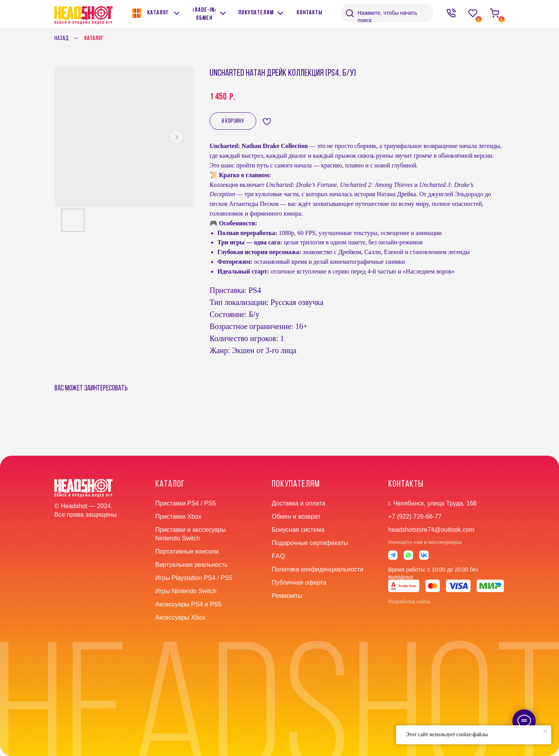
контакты (406, 484)
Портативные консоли (187, 551)
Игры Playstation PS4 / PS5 (194, 578)
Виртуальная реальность (192, 565)
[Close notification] (545, 731)
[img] (223, 13)
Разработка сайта (409, 602)
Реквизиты (287, 596)
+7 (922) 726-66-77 (415, 516)
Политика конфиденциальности (318, 569)
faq (279, 556)
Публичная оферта (299, 583)
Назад (62, 38)
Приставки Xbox (178, 516)
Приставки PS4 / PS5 (186, 503)
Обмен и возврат (296, 516)
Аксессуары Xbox (180, 618)
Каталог (94, 38)
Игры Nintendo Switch (186, 591)
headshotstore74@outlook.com (431, 530)
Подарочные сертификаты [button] (310, 543)
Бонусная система (298, 530)
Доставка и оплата (299, 503)
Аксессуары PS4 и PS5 (188, 604)
